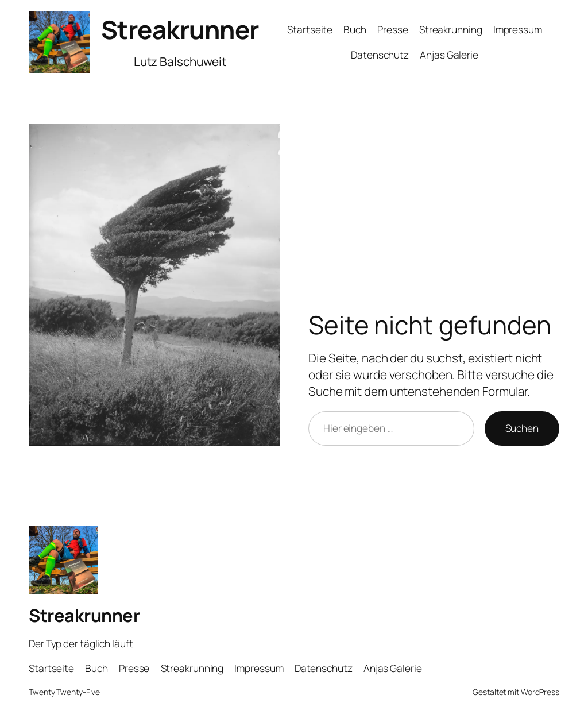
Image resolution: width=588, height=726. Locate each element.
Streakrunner (180, 29)
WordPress (540, 692)
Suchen (522, 428)
